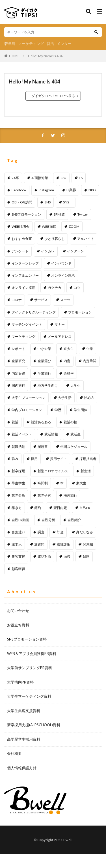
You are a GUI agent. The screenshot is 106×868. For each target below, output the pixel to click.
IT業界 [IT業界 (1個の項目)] (71, 190)
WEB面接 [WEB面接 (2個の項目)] (49, 226)
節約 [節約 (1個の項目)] (38, 508)
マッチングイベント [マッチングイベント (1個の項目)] (27, 324)
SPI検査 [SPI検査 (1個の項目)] (59, 214)
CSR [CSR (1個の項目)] (63, 178)
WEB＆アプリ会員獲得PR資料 (32, 654)
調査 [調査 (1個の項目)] (41, 532)
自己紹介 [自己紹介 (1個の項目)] (74, 520)
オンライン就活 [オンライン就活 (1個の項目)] (63, 275)
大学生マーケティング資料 (29, 696)
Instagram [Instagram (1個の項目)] (46, 190)
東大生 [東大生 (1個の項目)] (81, 483)
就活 (50, 44)
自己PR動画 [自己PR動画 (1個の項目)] (20, 520)
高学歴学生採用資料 (24, 739)
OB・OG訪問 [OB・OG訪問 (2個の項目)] (22, 202)
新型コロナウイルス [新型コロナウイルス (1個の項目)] (53, 471)
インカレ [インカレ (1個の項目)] (48, 251)
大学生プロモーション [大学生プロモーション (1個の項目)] (29, 398)
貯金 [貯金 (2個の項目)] (60, 532)
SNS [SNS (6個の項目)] (48, 202)
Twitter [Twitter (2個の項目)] (83, 214)
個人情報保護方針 (22, 768)
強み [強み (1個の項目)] (15, 459)
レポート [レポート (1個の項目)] (18, 349)
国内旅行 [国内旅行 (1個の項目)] (18, 385)
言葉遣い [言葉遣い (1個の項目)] (18, 532)
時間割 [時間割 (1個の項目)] (43, 483)
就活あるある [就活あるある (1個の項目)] (41, 422)
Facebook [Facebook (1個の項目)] (19, 190)
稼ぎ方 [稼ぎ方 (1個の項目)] (17, 508)
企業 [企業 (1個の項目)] (90, 349)
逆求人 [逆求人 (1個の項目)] (17, 544)
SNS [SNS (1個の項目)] (68, 202)
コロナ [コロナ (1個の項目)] (17, 300)
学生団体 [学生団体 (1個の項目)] (81, 410)
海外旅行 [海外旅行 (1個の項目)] (70, 495)
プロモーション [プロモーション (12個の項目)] (80, 312)
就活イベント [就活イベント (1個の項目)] (22, 434)
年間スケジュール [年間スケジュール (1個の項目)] (74, 447)
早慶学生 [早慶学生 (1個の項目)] (18, 483)
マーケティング (31, 44)
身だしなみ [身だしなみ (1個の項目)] (85, 532)
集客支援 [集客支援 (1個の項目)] (18, 556)
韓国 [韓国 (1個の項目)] (86, 556)
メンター (64, 44)
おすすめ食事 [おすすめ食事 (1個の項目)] (22, 239)
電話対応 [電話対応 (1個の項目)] (44, 556)
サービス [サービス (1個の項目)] (41, 300)
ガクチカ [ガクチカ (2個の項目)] (55, 288)
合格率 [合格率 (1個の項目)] (69, 373)
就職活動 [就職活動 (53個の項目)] (18, 447)
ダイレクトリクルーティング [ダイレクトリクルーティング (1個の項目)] (34, 312)
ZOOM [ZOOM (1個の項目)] (74, 226)
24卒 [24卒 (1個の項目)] (15, 178)
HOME (14, 56)
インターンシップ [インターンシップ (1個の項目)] (25, 263)
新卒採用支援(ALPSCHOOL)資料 (34, 725)
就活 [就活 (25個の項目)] (15, 422)
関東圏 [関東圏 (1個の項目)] (88, 544)
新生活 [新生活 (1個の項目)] (86, 471)
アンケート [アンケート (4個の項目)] (20, 251)
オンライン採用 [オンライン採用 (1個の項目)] (23, 288)
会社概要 (14, 753)
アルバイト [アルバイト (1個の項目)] (86, 239)
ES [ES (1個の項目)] (81, 178)
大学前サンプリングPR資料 (30, 668)
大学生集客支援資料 (24, 711)
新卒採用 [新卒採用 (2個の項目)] (18, 471)
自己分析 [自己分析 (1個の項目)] (48, 520)
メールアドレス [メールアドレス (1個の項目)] (60, 337)
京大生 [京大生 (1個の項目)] (69, 349)
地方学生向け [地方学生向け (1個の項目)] (48, 385)
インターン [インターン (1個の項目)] (75, 251)
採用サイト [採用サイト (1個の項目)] (59, 459)
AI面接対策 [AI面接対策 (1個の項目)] (40, 178)
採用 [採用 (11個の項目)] (34, 459)
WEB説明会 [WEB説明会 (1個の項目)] (20, 226)
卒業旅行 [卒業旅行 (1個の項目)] (44, 373)
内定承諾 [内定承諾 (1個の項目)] (90, 361)
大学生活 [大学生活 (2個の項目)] (65, 398)
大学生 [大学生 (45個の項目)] (75, 385)
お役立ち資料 (18, 625)
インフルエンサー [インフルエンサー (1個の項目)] (25, 275)
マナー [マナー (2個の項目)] (60, 324)
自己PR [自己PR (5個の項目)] (85, 508)
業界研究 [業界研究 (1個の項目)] (44, 495)
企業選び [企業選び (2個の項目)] (44, 361)
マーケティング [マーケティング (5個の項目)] (23, 337)
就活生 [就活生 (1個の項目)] (75, 434)
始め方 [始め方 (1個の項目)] (89, 398)
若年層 (10, 44)
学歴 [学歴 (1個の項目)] (58, 410)
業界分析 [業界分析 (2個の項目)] (18, 495)
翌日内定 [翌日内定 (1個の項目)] (60, 508)
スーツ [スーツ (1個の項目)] (65, 300)
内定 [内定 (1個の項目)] (67, 361)
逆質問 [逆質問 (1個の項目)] (39, 544)
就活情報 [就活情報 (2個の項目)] (51, 434)
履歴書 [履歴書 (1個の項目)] (43, 447)
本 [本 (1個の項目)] (62, 483)
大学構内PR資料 (20, 682)
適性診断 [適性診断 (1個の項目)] (64, 544)
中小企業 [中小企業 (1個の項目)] (44, 349)
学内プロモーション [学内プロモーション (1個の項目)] (27, 410)
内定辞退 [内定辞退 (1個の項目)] (18, 373)
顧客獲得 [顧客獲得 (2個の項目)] (18, 569)
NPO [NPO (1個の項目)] (92, 190)
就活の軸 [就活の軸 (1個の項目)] (70, 422)
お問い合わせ (18, 611)
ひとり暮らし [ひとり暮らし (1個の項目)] (55, 239)
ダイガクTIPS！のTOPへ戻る (53, 96)
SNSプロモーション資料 (27, 639)
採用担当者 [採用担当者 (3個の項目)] (88, 459)
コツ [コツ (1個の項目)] (77, 288)
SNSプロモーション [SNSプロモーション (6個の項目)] (26, 214)
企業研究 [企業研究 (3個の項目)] (18, 361)
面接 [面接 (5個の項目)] (67, 556)
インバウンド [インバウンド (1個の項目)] (61, 263)
